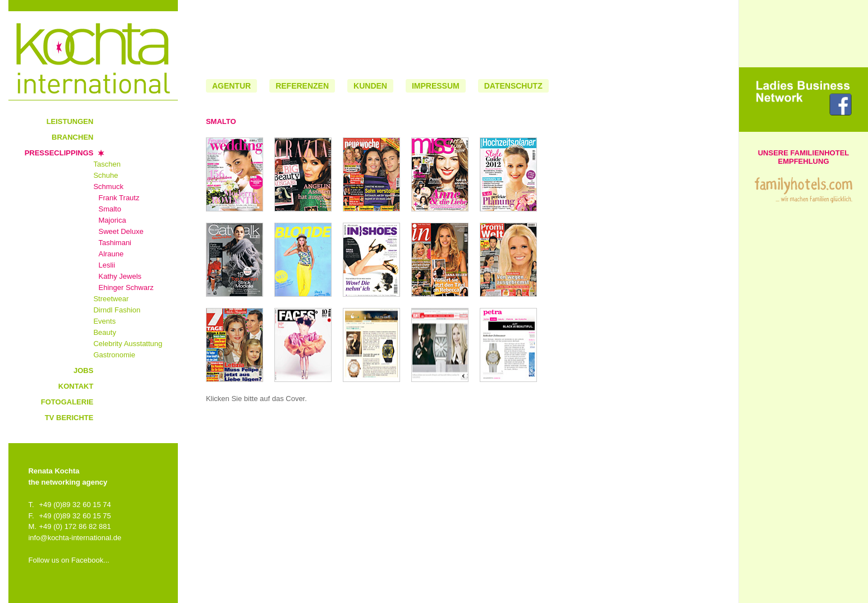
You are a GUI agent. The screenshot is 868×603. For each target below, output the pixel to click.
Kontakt (76, 386)
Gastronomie (114, 355)
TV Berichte (69, 418)
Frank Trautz (119, 198)
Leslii (107, 265)
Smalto (109, 209)
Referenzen (302, 86)
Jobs (83, 370)
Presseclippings (59, 153)
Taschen (107, 164)
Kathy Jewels (120, 276)
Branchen (72, 137)
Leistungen (70, 121)
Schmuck (108, 187)
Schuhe (105, 175)
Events (104, 321)
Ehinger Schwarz (126, 287)
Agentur (231, 86)
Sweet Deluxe (121, 231)
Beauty (104, 332)
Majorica (112, 220)
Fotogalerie (67, 402)
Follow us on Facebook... (69, 560)
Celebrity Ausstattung (128, 344)
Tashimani (115, 243)
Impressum (436, 86)
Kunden (370, 86)
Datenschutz (513, 86)
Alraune (111, 254)
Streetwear (111, 299)
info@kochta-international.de (75, 538)
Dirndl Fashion (117, 310)
